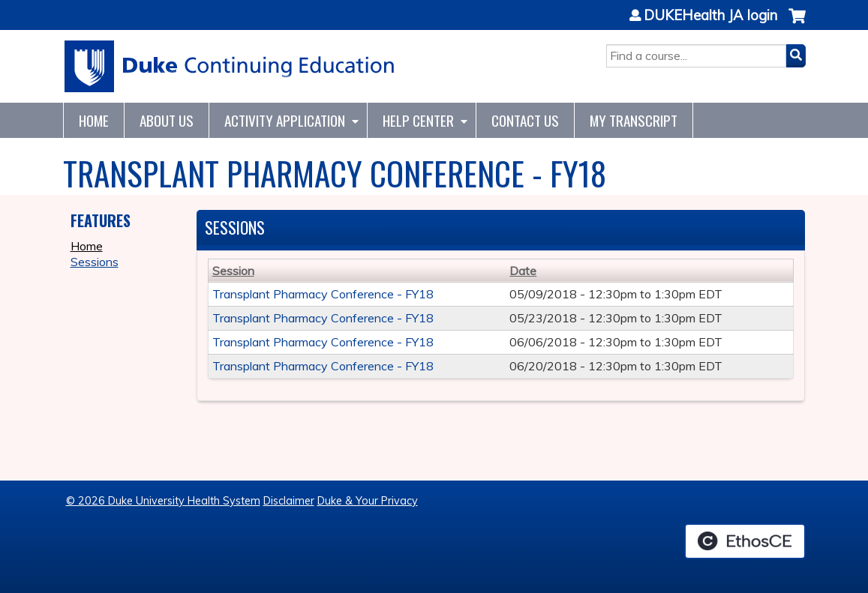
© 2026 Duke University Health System (163, 501)
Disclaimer (289, 501)
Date (523, 271)
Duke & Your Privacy (368, 501)
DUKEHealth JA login (710, 16)
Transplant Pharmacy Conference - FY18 (323, 294)
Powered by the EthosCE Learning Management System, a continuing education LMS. (745, 541)
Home (94, 120)
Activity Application (285, 120)
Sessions (95, 262)
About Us (167, 120)
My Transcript (634, 120)
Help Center (418, 120)
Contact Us (525, 120)
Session (233, 271)
